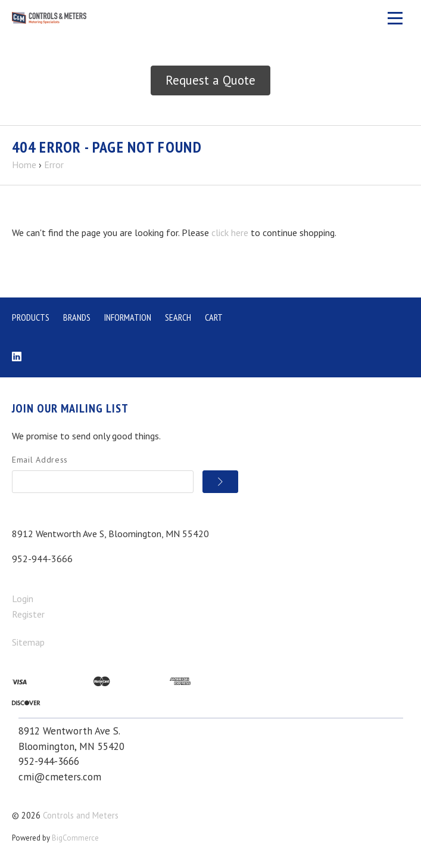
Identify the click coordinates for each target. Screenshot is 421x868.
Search (178, 317)
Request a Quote (210, 80)
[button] (210, 80)
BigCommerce (75, 838)
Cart (214, 317)
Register (28, 614)
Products (31, 317)
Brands (77, 317)
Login (23, 599)
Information (128, 317)
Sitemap (28, 642)
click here (230, 232)
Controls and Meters (81, 815)
